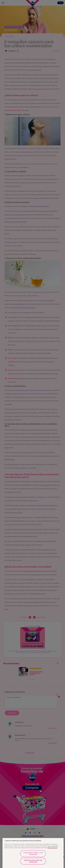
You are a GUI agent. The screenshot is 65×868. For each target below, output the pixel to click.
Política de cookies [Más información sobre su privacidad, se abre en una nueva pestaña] (52, 848)
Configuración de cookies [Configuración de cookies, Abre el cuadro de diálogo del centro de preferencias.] (33, 861)
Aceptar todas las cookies (33, 854)
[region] (33, 853)
